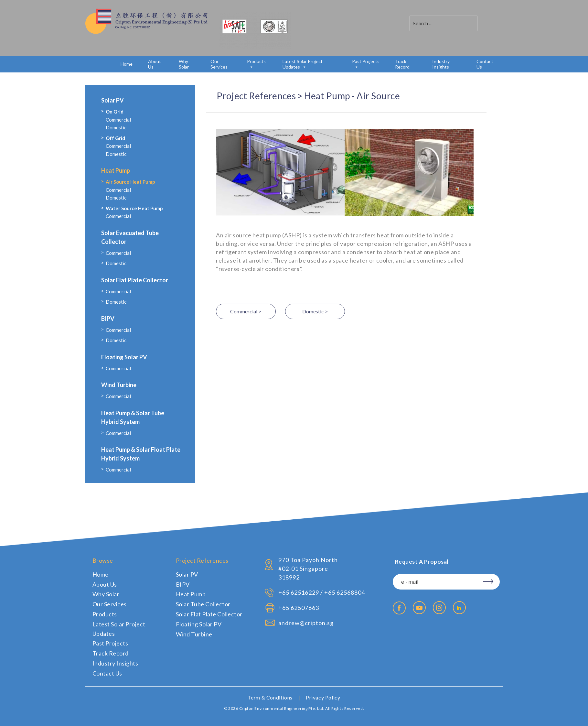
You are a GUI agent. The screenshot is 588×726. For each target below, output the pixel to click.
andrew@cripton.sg (306, 623)
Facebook (399, 608)
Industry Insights (441, 64)
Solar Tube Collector (203, 604)
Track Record (402, 64)
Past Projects (366, 64)
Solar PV (112, 100)
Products (256, 64)
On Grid (115, 112)
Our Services (219, 64)
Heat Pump (116, 170)
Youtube (419, 608)
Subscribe (486, 580)
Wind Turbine (119, 385)
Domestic (116, 127)
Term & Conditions (270, 697)
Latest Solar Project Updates (303, 64)
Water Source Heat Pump (134, 208)
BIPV (108, 319)
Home (127, 64)
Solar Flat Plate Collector (135, 280)
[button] (486, 23)
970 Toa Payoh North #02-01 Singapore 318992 (308, 569)
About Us (155, 64)
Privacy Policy (323, 697)
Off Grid (115, 138)
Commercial (118, 120)
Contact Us (485, 64)
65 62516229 (301, 592)
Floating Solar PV (124, 357)
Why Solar (184, 64)
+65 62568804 (345, 592)
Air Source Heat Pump (130, 182)
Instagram (439, 608)
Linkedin (459, 608)
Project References (256, 96)
